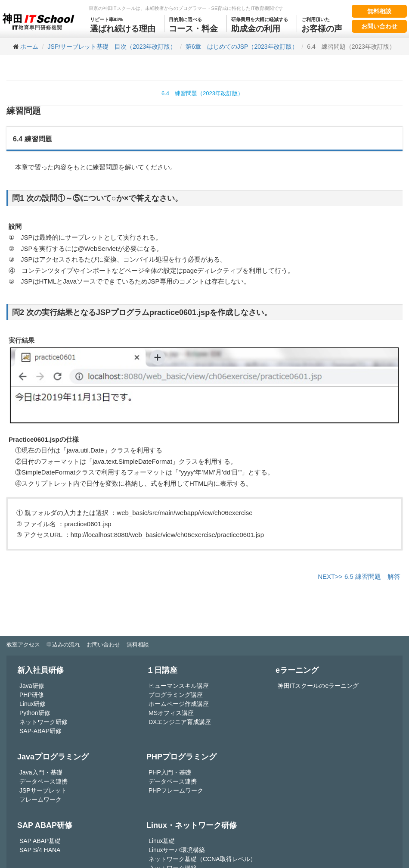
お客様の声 (322, 24)
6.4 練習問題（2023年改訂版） (202, 93)
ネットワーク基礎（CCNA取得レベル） (202, 859)
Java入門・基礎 (41, 772)
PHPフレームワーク (176, 790)
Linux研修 (33, 704)
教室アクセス (23, 645)
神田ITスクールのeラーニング (318, 686)
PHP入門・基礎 (170, 772)
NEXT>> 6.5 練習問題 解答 (359, 576)
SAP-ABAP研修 (40, 731)
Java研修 (32, 686)
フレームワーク (40, 799)
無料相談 (379, 11)
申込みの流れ (63, 645)
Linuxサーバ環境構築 (177, 850)
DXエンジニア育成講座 (180, 722)
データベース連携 (43, 781)
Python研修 (35, 713)
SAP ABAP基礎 (40, 841)
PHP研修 (32, 695)
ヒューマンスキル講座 (179, 686)
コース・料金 (193, 24)
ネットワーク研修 (43, 722)
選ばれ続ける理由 (123, 24)
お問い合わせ (379, 26)
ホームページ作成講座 (179, 704)
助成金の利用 (260, 24)
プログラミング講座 (176, 695)
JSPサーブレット (43, 790)
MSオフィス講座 (171, 713)
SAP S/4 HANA (40, 850)
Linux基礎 (162, 841)
